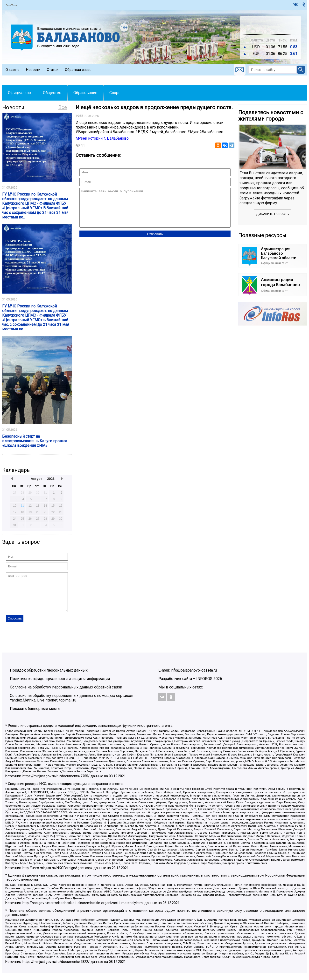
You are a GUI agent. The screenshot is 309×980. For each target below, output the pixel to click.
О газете (13, 70)
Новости (33, 70)
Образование (85, 93)
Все (63, 107)
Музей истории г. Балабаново (102, 138)
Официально (19, 93)
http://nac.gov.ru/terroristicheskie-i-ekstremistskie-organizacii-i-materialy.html (83, 910)
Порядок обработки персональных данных (49, 677)
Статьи (53, 70)
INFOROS (204, 686)
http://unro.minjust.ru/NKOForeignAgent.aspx (57, 875)
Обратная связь (78, 70)
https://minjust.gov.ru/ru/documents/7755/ (56, 783)
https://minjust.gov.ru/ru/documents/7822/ (56, 969)
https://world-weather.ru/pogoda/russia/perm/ (270, 27)
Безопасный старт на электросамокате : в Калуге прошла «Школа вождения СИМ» (35, 441)
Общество (52, 93)
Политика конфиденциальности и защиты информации (60, 686)
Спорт (115, 93)
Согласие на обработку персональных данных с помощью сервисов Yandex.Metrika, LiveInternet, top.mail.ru (72, 705)
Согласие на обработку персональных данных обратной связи (66, 694)
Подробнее (270, 23)
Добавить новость (273, 214)
